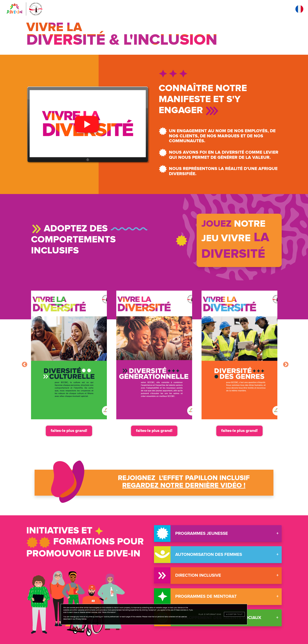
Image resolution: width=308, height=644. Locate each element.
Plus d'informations (210, 614)
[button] (88, 124)
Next (285, 363)
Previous (23, 363)
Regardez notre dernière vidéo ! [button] (184, 486)
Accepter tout (234, 614)
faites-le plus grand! (69, 431)
